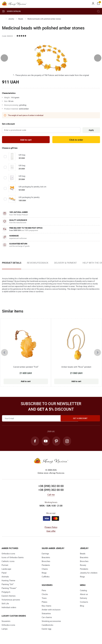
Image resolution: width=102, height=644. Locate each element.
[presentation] (4, 58)
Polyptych (6, 593)
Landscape (6, 570)
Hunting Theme (8, 581)
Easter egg (46, 630)
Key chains (46, 607)
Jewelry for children (89, 574)
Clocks (45, 595)
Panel (4, 574)
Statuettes (46, 614)
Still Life (5, 604)
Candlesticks (47, 626)
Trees (44, 599)
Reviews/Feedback (38, 263)
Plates (44, 603)
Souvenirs (6, 622)
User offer (51, 532)
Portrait (5, 566)
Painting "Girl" (8, 585)
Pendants (46, 566)
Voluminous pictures (11, 601)
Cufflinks (46, 577)
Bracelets (46, 558)
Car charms (47, 618)
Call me (51, 495)
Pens (44, 591)
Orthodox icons (8, 554)
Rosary (83, 566)
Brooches (46, 562)
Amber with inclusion (51, 610)
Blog (82, 607)
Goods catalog (11, 11)
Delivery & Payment (65, 263)
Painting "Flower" (9, 589)
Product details (12, 263)
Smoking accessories (51, 622)
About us (84, 595)
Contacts (84, 603)
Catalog (83, 591)
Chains (45, 570)
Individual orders (9, 608)
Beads (21, 19)
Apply (91, 130)
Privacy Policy (51, 528)
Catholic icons (8, 562)
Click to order (76, 140)
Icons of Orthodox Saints (13, 558)
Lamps (5, 630)
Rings (44, 574)
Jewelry (11, 19)
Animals (5, 577)
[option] (38, 265)
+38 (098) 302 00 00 (51, 487)
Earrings (45, 554)
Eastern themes (9, 597)
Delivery (83, 599)
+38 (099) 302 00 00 (51, 491)
